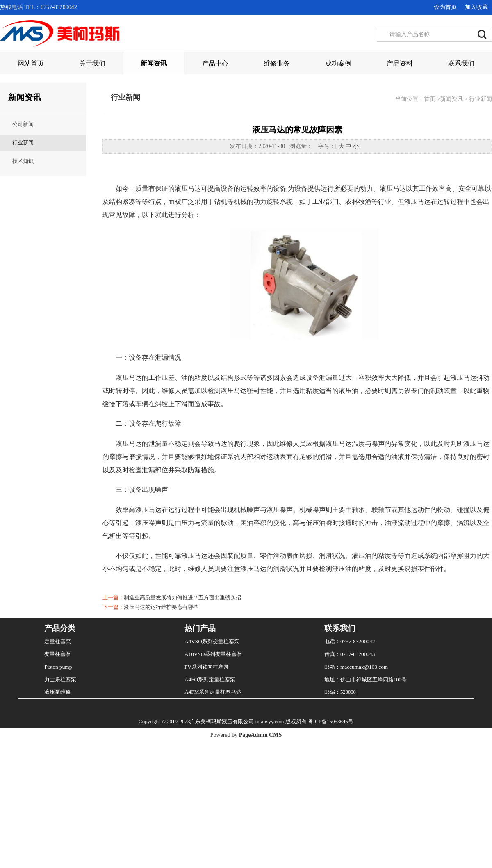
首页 (430, 279)
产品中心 (215, 63)
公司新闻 (23, 304)
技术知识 (23, 341)
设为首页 (445, 7)
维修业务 (277, 63)
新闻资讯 (154, 63)
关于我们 (92, 63)
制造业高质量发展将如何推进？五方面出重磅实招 (182, 777)
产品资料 (400, 63)
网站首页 (31, 63)
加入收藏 (476, 7)
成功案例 (338, 63)
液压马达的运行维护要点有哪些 (161, 787)
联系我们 (461, 63)
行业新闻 (23, 322)
